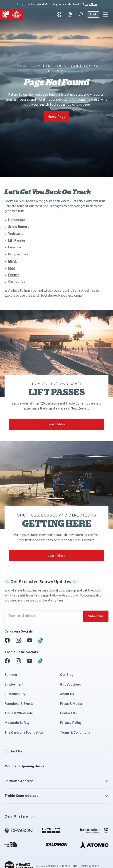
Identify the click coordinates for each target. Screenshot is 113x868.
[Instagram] (20, 640)
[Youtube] (31, 640)
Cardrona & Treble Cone (62, 866)
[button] (81, 15)
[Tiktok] (42, 640)
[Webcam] (70, 15)
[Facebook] (9, 640)
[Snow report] (59, 15)
